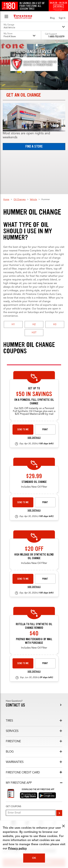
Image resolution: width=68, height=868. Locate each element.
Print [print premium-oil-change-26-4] (45, 579)
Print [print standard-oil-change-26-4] (45, 502)
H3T (34, 333)
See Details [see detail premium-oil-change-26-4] (34, 587)
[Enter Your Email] (31, 813)
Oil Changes (20, 200)
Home (6, 200)
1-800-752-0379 (56, 37)
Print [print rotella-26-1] (45, 663)
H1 (13, 324)
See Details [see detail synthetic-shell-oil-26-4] (34, 438)
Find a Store (34, 146)
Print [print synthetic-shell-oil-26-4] (45, 429)
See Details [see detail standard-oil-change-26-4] (34, 511)
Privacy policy (17, 849)
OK (34, 858)
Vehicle (33, 200)
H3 (55, 324)
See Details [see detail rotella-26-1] (34, 672)
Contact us (15, 705)
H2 (34, 324)
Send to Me (23, 429)
